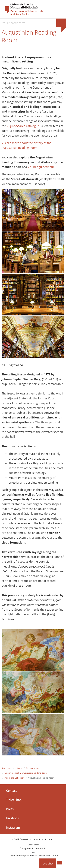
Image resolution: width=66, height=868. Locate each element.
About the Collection (14, 778)
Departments (33, 768)
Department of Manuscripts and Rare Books (27, 13)
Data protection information (34, 848)
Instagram (13, 827)
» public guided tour (41, 167)
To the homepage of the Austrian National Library (34, 855)
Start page (7, 768)
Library (19, 768)
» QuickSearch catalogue (23, 126)
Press (10, 809)
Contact (11, 791)
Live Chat (48, 864)
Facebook (12, 818)
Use (34, 852)
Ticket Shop (14, 800)
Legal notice (34, 845)
